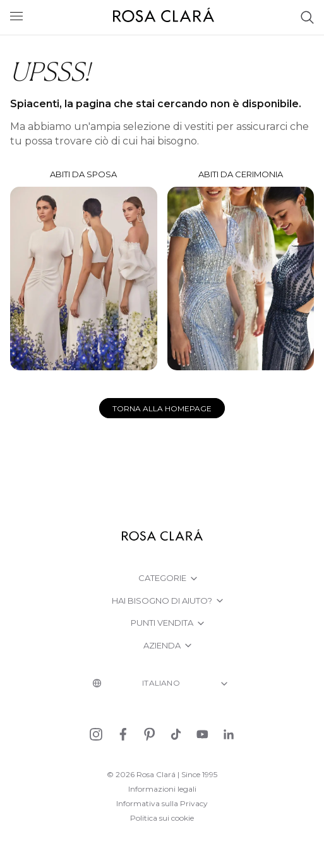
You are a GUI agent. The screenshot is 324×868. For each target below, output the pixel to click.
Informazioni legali (162, 789)
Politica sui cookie (162, 818)
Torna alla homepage (162, 408)
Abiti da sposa (84, 270)
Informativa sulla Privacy (162, 803)
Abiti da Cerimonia (241, 270)
